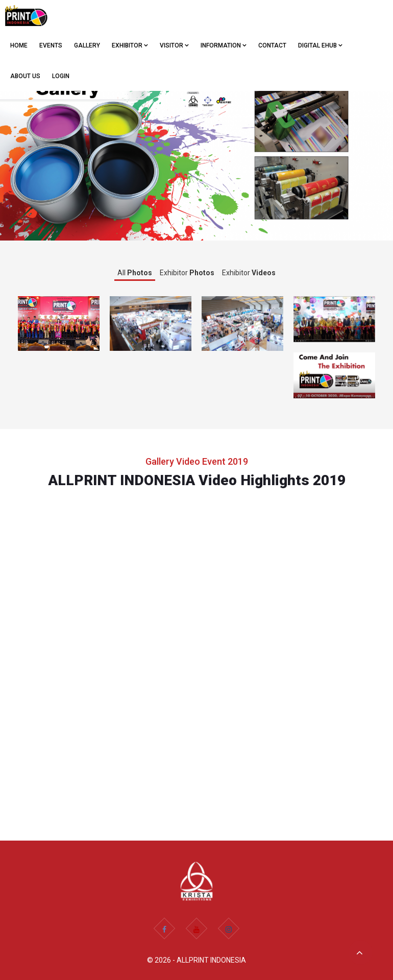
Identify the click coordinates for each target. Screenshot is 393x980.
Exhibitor (187, 273)
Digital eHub (320, 45)
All (135, 273)
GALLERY (87, 45)
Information (224, 45)
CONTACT (272, 45)
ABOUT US (25, 76)
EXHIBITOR (130, 45)
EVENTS (51, 45)
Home (19, 45)
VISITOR (174, 45)
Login (61, 76)
